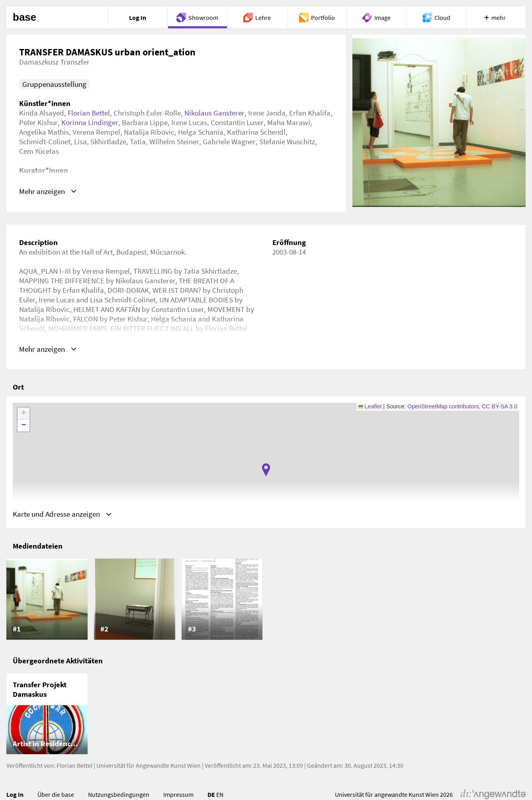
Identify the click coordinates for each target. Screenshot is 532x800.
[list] (266, 599)
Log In (15, 794)
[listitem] (47, 599)
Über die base (56, 794)
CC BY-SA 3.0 (500, 406)
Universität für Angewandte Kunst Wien (149, 765)
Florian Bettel (89, 113)
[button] (266, 470)
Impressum (178, 794)
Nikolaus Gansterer (214, 113)
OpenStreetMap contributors (443, 406)
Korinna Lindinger (90, 122)
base (24, 17)
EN (220, 794)
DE (211, 794)
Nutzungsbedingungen (119, 794)
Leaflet (370, 406)
